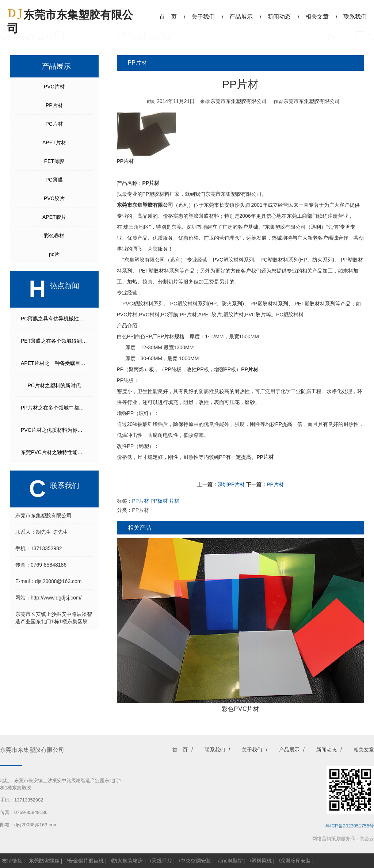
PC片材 (54, 124)
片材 (174, 501)
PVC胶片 (54, 198)
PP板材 (159, 501)
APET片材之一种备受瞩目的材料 (57, 363)
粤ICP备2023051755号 (350, 826)
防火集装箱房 (127, 861)
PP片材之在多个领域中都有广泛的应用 (57, 408)
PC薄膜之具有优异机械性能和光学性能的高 (57, 319)
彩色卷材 (54, 236)
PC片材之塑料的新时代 (54, 385)
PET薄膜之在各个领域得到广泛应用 (57, 341)
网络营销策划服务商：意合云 (343, 839)
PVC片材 (54, 87)
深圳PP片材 (231, 484)
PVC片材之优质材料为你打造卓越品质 (57, 430)
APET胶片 (54, 217)
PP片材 (54, 105)
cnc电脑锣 (231, 861)
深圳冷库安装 (295, 861)
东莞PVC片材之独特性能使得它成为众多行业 (57, 452)
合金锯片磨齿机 (86, 861)
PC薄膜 (54, 180)
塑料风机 (262, 861)
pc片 (54, 254)
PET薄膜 (54, 161)
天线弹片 (162, 861)
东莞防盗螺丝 (44, 861)
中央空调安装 (196, 861)
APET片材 (54, 142)
